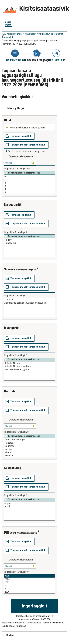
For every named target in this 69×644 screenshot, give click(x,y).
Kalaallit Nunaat (15, 34)
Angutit (29, 503)
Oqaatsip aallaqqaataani (21, 156)
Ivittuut (29, 452)
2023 (29, 582)
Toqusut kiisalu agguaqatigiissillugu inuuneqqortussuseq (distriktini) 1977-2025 (30, 42)
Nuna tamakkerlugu (29, 440)
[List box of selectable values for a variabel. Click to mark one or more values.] (29, 184)
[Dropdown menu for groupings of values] (29, 127)
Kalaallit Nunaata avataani (29, 366)
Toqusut (29, 300)
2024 (29, 579)
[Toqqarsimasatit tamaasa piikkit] (26, 145)
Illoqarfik (29, 240)
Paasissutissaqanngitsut (29, 369)
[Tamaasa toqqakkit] (19, 136)
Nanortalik (29, 443)
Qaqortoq (29, 446)
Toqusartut (7, 37)
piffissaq (10, 532)
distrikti (10, 391)
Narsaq (29, 449)
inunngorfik (12, 328)
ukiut (8, 120)
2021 (29, 589)
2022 (29, 585)
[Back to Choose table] (15, 55)
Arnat (29, 506)
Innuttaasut (30, 34)
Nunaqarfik (29, 243)
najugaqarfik (13, 205)
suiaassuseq (13, 468)
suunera (10, 269)
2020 (29, 592)
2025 (29, 576)
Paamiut (29, 455)
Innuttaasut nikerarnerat (51, 34)
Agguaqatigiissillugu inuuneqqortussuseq (29, 303)
